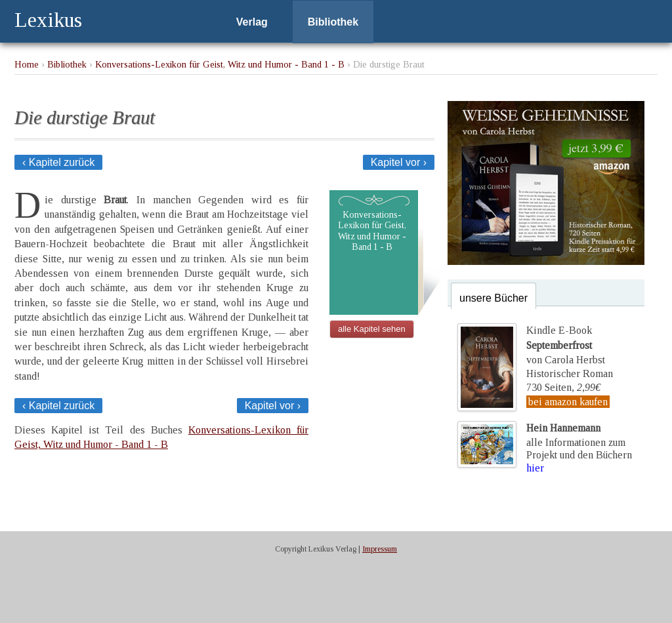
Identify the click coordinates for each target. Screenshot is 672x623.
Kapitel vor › (399, 162)
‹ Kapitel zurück (58, 162)
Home (27, 64)
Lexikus (48, 20)
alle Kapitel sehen (372, 329)
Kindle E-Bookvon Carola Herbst (566, 345)
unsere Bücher (493, 298)
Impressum (380, 549)
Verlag (252, 22)
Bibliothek (333, 22)
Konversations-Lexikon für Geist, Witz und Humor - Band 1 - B (220, 64)
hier (535, 468)
